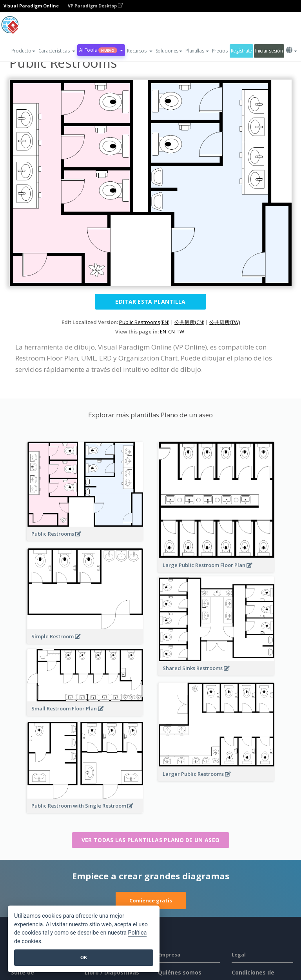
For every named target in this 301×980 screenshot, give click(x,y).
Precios (220, 51)
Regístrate (241, 51)
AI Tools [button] (101, 50)
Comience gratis (151, 900)
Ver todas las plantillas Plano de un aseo (150, 840)
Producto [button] (23, 51)
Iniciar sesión (269, 51)
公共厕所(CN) (189, 322)
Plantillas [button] (197, 51)
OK (84, 957)
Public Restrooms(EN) (144, 322)
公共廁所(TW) (225, 322)
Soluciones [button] (169, 51)
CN (171, 331)
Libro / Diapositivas (112, 972)
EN (163, 331)
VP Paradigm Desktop (95, 6)
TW (180, 331)
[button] (57, 51)
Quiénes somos (180, 972)
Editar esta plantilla (150, 302)
